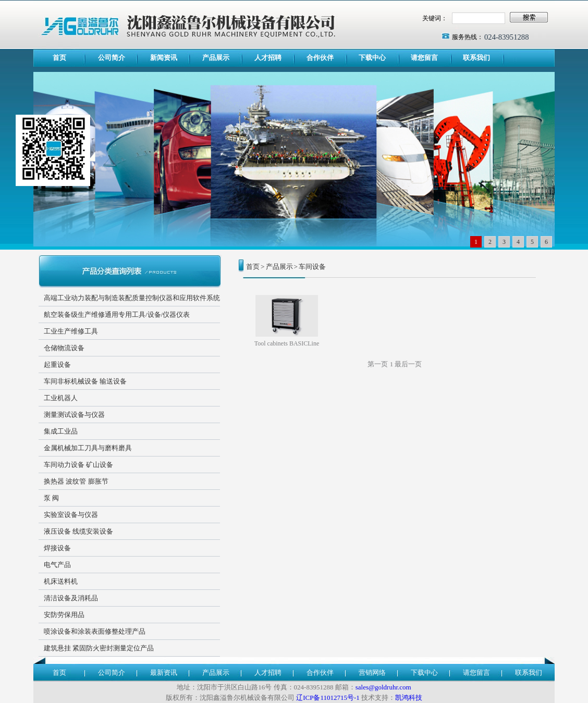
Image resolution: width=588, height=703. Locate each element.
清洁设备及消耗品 (71, 598)
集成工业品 (61, 431)
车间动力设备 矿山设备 (78, 465)
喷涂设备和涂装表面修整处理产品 (95, 631)
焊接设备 (57, 548)
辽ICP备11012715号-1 (328, 698)
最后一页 (408, 364)
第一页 (378, 364)
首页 (59, 58)
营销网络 (372, 673)
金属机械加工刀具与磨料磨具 (88, 448)
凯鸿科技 (409, 698)
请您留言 (424, 58)
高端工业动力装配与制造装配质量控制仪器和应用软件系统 (132, 298)
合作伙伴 (320, 58)
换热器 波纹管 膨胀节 (76, 481)
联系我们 (476, 58)
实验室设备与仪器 (71, 515)
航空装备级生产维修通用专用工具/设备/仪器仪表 (117, 314)
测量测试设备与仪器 (74, 415)
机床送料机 (61, 581)
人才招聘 (268, 58)
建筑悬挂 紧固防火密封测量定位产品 (99, 648)
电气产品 (57, 565)
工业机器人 (61, 398)
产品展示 (216, 58)
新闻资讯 (164, 58)
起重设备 (57, 365)
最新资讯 (164, 673)
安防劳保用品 (64, 615)
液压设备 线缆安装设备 (78, 531)
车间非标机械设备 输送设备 (85, 381)
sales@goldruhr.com (383, 687)
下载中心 (372, 58)
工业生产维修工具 (71, 331)
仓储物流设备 (64, 348)
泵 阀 (51, 498)
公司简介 (112, 58)
